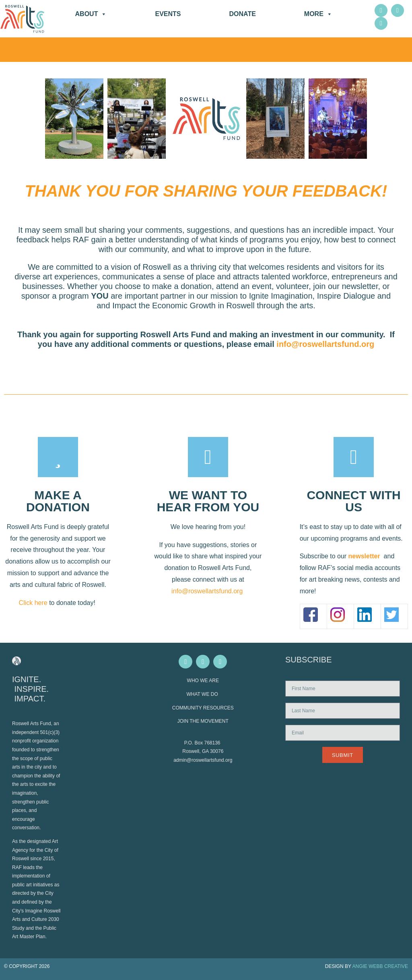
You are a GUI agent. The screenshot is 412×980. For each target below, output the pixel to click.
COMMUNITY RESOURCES (203, 708)
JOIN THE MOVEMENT (203, 721)
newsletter (364, 556)
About (91, 14)
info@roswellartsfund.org (325, 344)
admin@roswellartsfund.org (203, 760)
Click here (33, 603)
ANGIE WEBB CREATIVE (380, 966)
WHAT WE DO (203, 694)
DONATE (242, 14)
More (318, 14)
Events (168, 14)
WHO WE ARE (203, 681)
